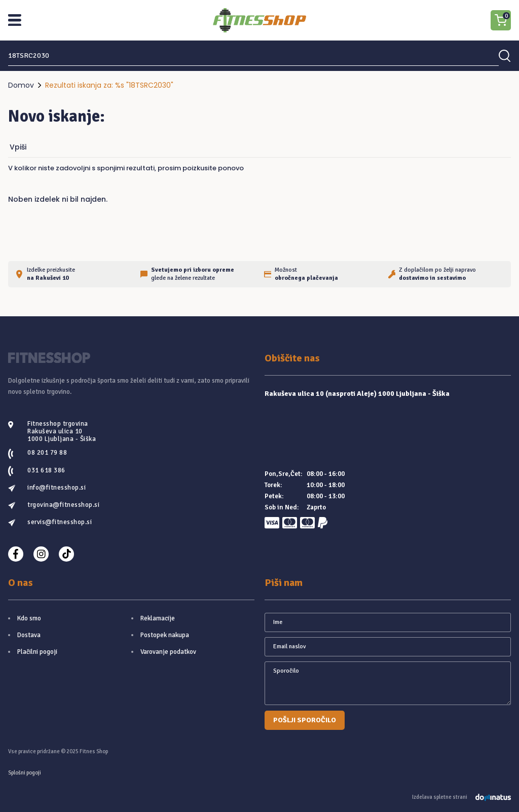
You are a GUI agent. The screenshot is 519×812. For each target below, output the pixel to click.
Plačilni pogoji (37, 652)
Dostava (29, 635)
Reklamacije (158, 618)
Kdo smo (29, 618)
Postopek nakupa (165, 635)
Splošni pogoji (25, 773)
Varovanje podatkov (168, 652)
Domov (21, 85)
